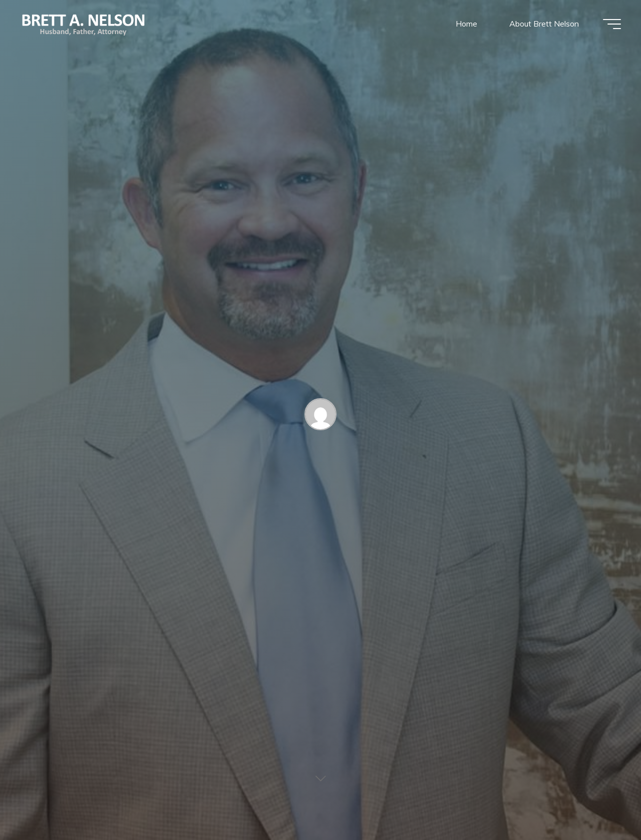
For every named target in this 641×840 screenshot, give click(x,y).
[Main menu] (612, 24)
